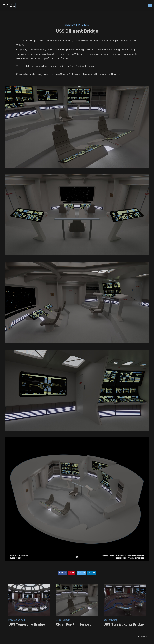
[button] (142, 637)
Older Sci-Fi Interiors (77, 25)
